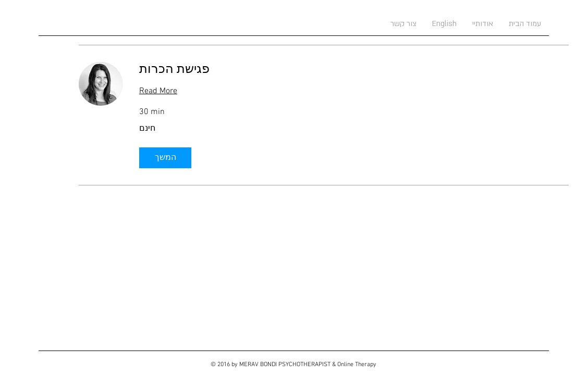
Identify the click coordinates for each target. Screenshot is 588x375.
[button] (165, 158)
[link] (354, 70)
